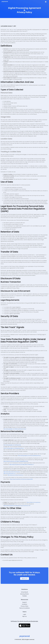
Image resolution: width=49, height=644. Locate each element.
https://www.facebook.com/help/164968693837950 (16, 461)
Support (25, 602)
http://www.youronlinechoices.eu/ (15, 475)
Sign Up (25, 616)
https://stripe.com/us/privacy (33, 502)
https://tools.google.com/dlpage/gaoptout (13, 448)
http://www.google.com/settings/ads (12, 445)
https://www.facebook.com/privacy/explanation (21, 479)
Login (25, 614)
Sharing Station (25, 594)
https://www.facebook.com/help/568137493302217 (21, 464)
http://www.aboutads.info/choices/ (12, 472)
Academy (25, 604)
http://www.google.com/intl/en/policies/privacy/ (15, 429)
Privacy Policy (25, 606)
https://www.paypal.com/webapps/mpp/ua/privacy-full (17, 506)
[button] (46, 2)
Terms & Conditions (25, 608)
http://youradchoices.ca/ (9, 473)
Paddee (25, 596)
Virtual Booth (25, 592)
